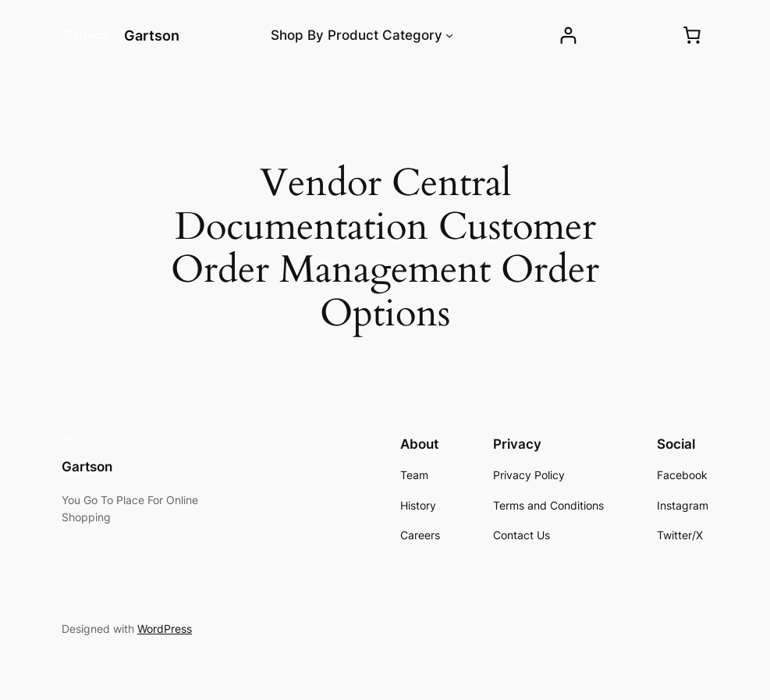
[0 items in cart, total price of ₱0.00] (692, 35)
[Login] (568, 36)
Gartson (152, 36)
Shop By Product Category (357, 35)
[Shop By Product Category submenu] (449, 35)
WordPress (165, 629)
